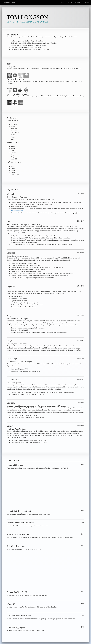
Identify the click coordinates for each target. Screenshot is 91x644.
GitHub (70, 3)
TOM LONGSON (8, 3)
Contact (62, 3)
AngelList (87, 3)
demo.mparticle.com (17, 211)
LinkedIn (78, 3)
